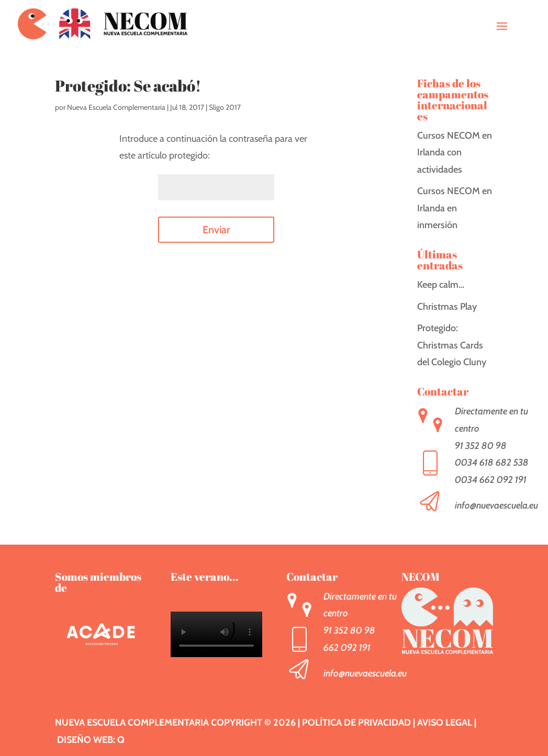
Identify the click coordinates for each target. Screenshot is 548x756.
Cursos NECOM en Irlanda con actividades (455, 153)
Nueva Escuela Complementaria (116, 107)
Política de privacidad (356, 723)
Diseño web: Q (91, 740)
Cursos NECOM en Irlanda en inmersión (455, 208)
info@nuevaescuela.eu (496, 505)
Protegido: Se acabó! (128, 86)
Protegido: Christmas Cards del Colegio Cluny (452, 345)
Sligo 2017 (225, 107)
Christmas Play (447, 307)
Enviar (216, 230)
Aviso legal (445, 723)
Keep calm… (441, 285)
